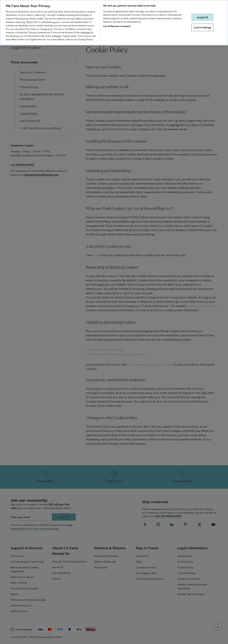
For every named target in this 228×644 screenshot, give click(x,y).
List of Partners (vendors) (117, 26)
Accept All (203, 17)
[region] (114, 23)
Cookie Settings (203, 27)
